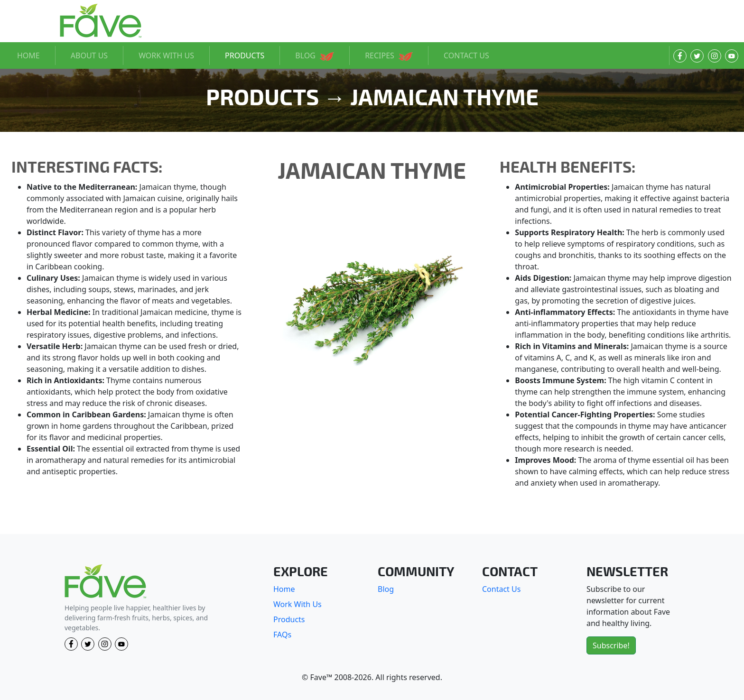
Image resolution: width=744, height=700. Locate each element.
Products (289, 619)
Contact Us (501, 589)
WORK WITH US (166, 55)
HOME (28, 55)
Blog (386, 589)
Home (284, 589)
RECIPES (389, 55)
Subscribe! (611, 645)
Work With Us (298, 604)
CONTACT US (466, 55)
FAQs (282, 635)
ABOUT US (89, 55)
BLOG (315, 55)
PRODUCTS (245, 55)
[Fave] (105, 582)
